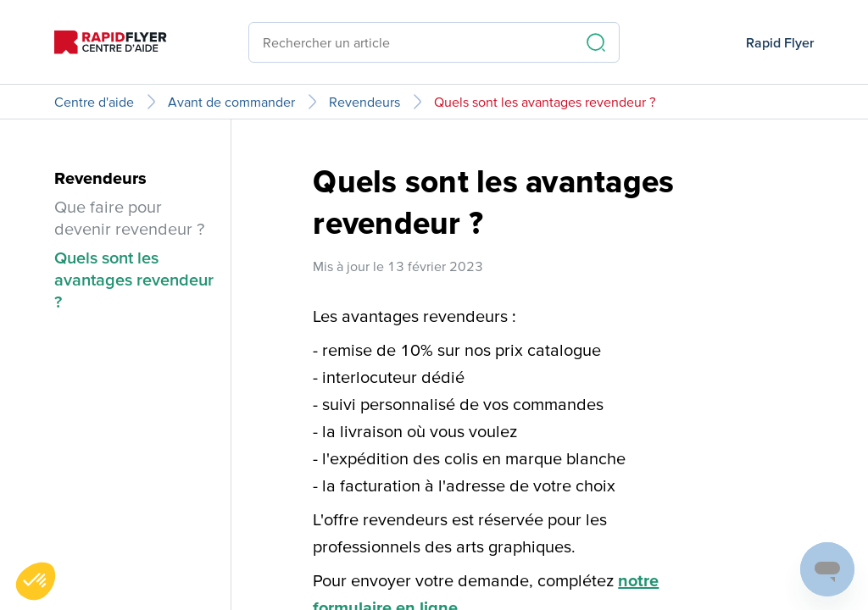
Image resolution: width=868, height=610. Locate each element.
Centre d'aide (94, 102)
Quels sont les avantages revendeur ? (545, 102)
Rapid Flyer (780, 42)
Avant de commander (231, 102)
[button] (36, 581)
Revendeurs (364, 102)
